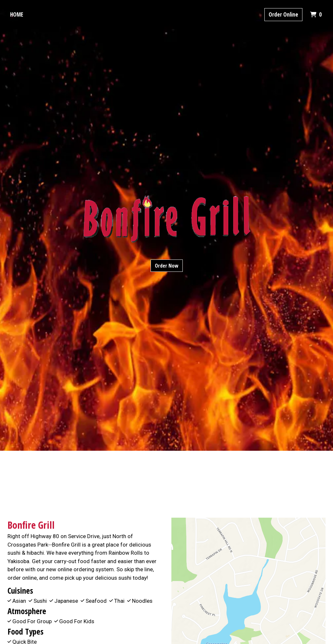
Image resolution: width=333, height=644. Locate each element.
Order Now (167, 266)
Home (17, 14)
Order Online (283, 14)
